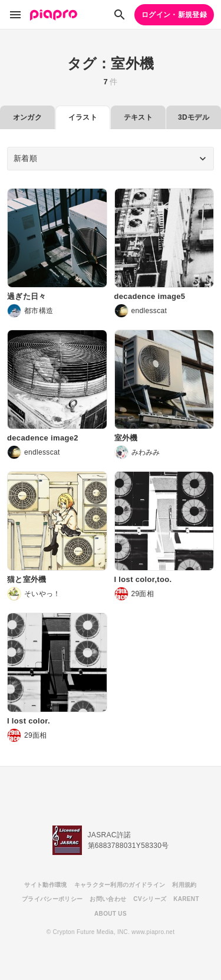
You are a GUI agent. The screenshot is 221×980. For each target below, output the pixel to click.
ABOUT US (111, 914)
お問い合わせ (108, 899)
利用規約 (184, 885)
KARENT (186, 899)
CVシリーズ (150, 899)
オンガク (27, 117)
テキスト (138, 117)
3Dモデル (194, 117)
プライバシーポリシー (52, 899)
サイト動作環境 (45, 885)
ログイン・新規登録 (174, 15)
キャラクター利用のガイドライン (120, 885)
